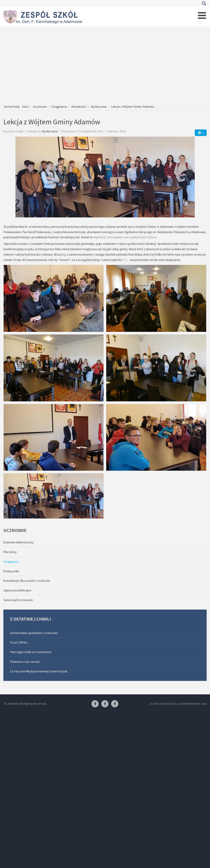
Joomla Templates (161, 704)
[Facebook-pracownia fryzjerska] (105, 704)
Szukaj (204, 3)
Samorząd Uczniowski (18, 600)
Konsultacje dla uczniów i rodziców (27, 581)
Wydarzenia (50, 131)
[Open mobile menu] (202, 15)
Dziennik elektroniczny (18, 542)
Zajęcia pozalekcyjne (17, 590)
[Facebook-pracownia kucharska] (115, 704)
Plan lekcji (10, 552)
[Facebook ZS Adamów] (95, 704)
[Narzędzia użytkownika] (201, 133)
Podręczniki (11, 571)
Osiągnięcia (11, 562)
